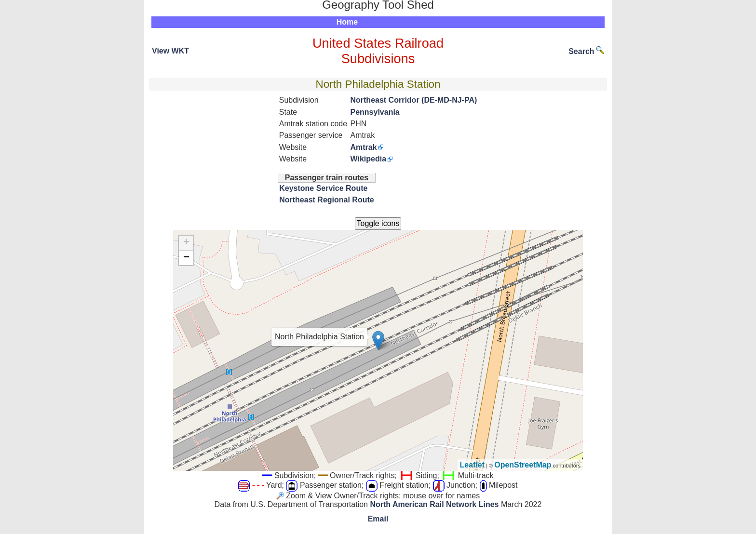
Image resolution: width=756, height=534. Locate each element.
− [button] (186, 258)
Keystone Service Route (323, 188)
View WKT (170, 51)
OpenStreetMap (523, 465)
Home (347, 22)
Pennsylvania (375, 112)
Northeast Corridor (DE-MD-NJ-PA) (413, 100)
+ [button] (186, 243)
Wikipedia (368, 159)
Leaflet (472, 465)
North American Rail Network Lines (434, 504)
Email (378, 519)
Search (586, 51)
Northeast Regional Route (326, 200)
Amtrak (363, 147)
